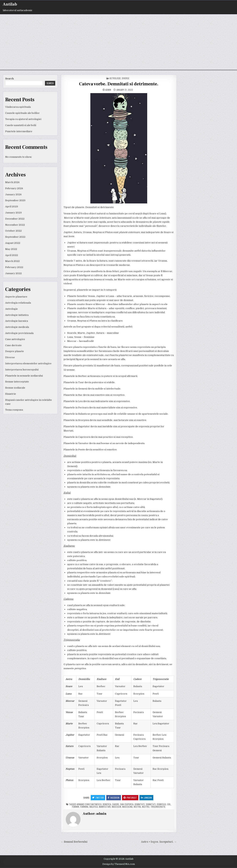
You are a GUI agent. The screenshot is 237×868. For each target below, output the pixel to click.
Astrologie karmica (17, 321)
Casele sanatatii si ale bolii (21, 125)
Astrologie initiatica (17, 315)
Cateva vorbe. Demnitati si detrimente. (119, 84)
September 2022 (15, 237)
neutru (146, 807)
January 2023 (13, 213)
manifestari (105, 807)
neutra (137, 807)
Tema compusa (14, 410)
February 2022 (14, 267)
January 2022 (13, 273)
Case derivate (13, 345)
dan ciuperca (127, 804)
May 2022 (11, 249)
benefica (107, 804)
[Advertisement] (118, 42)
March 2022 (12, 261)
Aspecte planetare (16, 297)
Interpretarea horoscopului (22, 370)
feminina (84, 807)
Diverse (10, 357)
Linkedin (146, 798)
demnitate (140, 804)
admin (108, 90)
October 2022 (13, 231)
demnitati (151, 804)
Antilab (10, 4)
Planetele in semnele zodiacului (24, 376)
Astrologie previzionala (19, 333)
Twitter (98, 798)
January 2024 (13, 194)
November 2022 (15, 225)
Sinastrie (11, 394)
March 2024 (12, 182)
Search (9, 79)
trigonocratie (158, 807)
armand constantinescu (89, 804)
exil (169, 804)
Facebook (114, 798)
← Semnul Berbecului (74, 842)
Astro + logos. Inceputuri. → (159, 842)
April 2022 (12, 255)
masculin (116, 807)
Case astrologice (15, 339)
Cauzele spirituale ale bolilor (22, 113)
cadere (116, 804)
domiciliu (161, 804)
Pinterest (130, 798)
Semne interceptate (17, 382)
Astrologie (11, 309)
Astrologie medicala (17, 327)
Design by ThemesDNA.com (119, 864)
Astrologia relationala (18, 303)
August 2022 (13, 243)
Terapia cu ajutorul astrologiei (23, 119)
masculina (127, 807)
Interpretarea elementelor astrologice (28, 363)
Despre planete (15, 351)
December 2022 (15, 219)
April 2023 (12, 206)
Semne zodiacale (15, 388)
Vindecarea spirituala (18, 107)
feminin (76, 807)
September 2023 (15, 200)
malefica (94, 807)
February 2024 (14, 188)
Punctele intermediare (19, 131)
